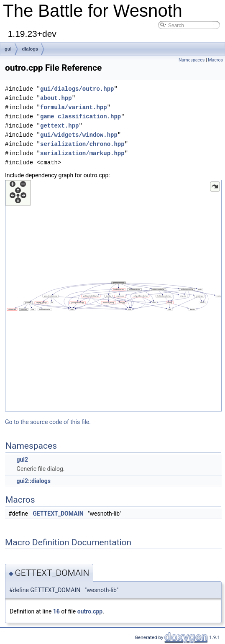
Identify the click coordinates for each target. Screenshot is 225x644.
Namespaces (192, 60)
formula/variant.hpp (74, 107)
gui (8, 49)
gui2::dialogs (33, 481)
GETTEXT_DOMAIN (58, 514)
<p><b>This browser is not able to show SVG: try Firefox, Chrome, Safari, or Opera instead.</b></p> (113, 296)
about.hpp (56, 98)
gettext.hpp (59, 126)
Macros (215, 60)
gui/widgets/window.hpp (79, 135)
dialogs (30, 49)
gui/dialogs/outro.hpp (77, 89)
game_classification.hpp (81, 116)
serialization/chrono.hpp (82, 144)
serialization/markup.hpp (82, 153)
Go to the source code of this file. (48, 422)
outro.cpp (90, 611)
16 (56, 611)
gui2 (22, 460)
